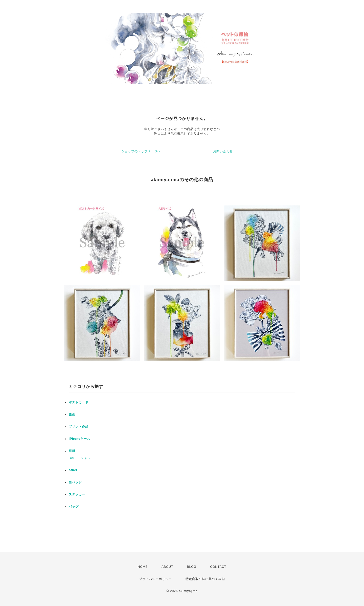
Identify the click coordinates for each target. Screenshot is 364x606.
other (73, 470)
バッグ (74, 507)
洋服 (72, 451)
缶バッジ (75, 482)
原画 (72, 414)
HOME (143, 567)
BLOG (192, 567)
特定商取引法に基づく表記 (205, 579)
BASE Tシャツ (80, 458)
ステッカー (77, 494)
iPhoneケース (79, 439)
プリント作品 (79, 427)
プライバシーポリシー (155, 579)
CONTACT (218, 567)
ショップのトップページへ (141, 151)
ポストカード (79, 402)
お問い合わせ (223, 151)
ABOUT (167, 567)
